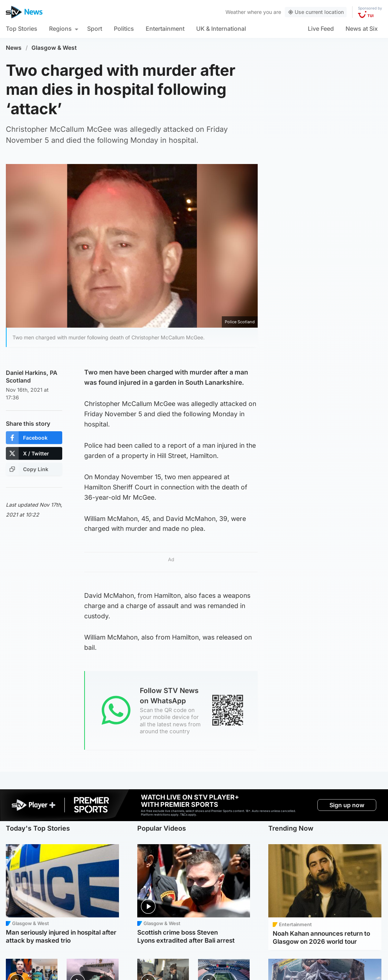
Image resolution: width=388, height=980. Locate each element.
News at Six (362, 29)
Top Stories (22, 29)
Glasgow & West (54, 48)
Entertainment (165, 29)
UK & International (221, 29)
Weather (236, 12)
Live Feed (321, 29)
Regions (60, 29)
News (14, 48)
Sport (95, 29)
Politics (124, 29)
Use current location (316, 12)
